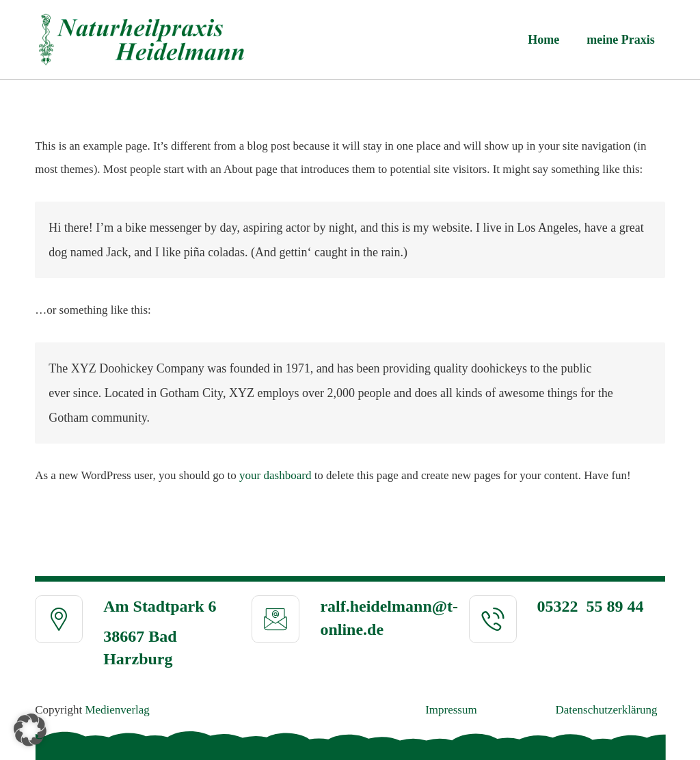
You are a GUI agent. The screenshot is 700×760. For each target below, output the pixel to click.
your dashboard (275, 475)
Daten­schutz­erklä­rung (606, 710)
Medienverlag (117, 710)
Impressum (451, 710)
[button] (30, 730)
